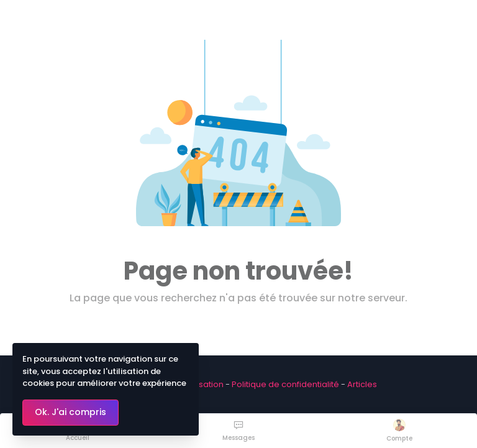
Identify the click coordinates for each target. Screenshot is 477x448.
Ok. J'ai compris (70, 412)
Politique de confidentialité (285, 384)
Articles (362, 384)
